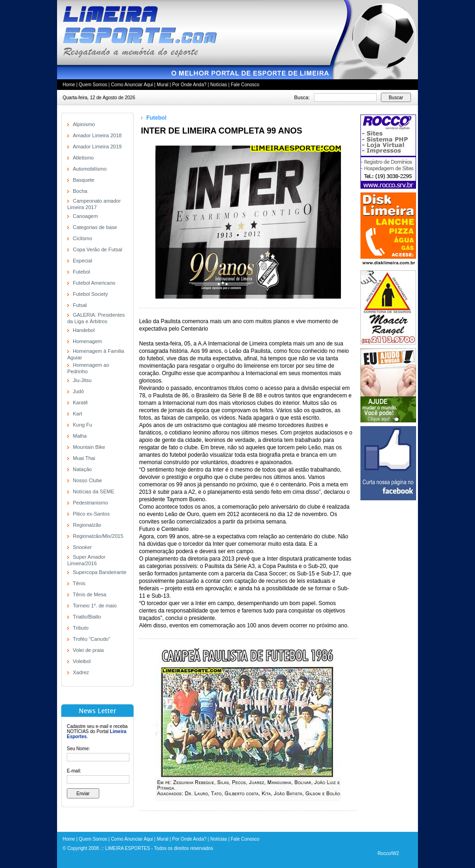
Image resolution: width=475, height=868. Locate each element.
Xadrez (81, 672)
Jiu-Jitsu (82, 380)
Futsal (80, 305)
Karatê (80, 402)
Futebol (81, 272)
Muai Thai (84, 458)
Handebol (84, 330)
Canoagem (85, 216)
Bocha (80, 191)
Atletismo (83, 158)
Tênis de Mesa (90, 594)
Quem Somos (93, 85)
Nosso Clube (87, 480)
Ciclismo (83, 238)
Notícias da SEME (93, 491)
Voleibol (82, 661)
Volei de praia (88, 650)
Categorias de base (95, 227)
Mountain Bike (89, 447)
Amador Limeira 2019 (97, 147)
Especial (83, 261)
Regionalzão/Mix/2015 (98, 536)
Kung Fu (83, 425)
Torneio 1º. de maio (95, 606)
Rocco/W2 (388, 853)
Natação (82, 469)
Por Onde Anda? (189, 85)
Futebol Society (90, 294)
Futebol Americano (94, 283)
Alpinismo (84, 124)
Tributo (81, 628)
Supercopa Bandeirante (100, 572)
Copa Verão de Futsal (97, 249)
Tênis (79, 583)
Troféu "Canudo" (92, 639)
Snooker (82, 547)
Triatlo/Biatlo (87, 617)
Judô (78, 391)
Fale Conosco (245, 85)
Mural (163, 85)
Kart (77, 414)
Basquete (83, 180)
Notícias (218, 85)
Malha (80, 436)
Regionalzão (87, 525)
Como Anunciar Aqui (132, 85)
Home (69, 85)
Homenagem (87, 341)
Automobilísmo (90, 169)
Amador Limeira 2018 (97, 135)
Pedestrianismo (90, 503)
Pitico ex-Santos (91, 514)
